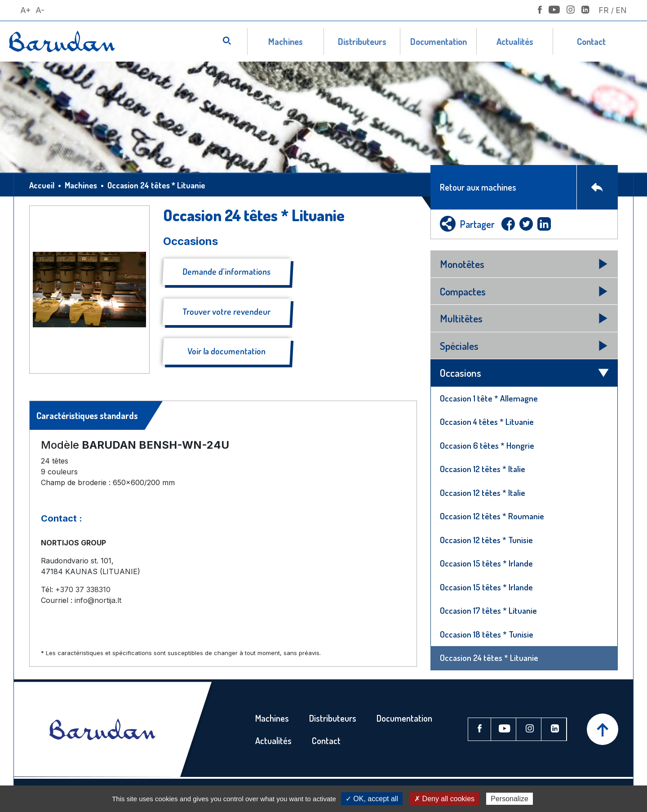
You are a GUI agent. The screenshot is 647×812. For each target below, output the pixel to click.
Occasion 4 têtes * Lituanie (487, 422)
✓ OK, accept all (372, 799)
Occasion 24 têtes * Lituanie (489, 658)
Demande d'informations (227, 271)
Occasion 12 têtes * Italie (483, 469)
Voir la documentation (227, 351)
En (621, 10)
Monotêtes (462, 264)
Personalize (510, 799)
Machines (286, 41)
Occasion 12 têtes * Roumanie (492, 516)
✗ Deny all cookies (444, 799)
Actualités (515, 41)
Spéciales (459, 346)
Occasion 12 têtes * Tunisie (486, 540)
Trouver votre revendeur (227, 311)
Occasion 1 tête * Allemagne (489, 398)
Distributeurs (362, 41)
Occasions (461, 373)
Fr (604, 10)
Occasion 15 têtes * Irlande (486, 563)
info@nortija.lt (98, 600)
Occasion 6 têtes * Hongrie (487, 445)
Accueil (42, 185)
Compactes (463, 291)
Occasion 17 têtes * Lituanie (488, 610)
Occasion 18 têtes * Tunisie (487, 634)
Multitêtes (461, 318)
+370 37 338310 (83, 589)
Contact (591, 41)
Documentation (439, 41)
